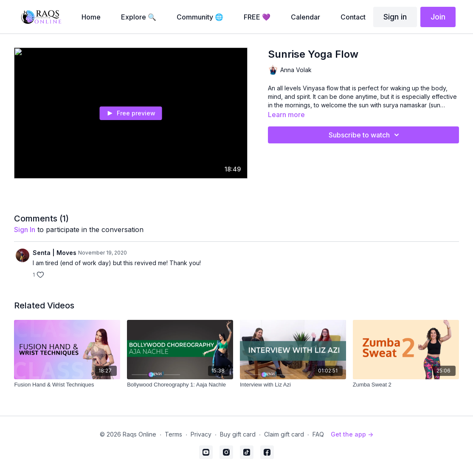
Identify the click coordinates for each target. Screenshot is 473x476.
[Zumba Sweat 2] (406, 385)
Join (438, 17)
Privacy (201, 434)
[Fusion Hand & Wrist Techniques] (67, 385)
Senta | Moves (55, 253)
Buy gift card (238, 434)
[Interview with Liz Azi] (293, 385)
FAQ (318, 434)
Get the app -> (352, 434)
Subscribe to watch (365, 135)
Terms (173, 434)
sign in (25, 230)
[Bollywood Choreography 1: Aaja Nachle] (180, 385)
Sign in (395, 17)
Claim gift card (284, 434)
